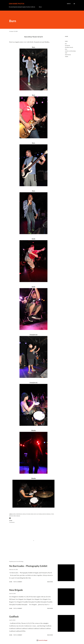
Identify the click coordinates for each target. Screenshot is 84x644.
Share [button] (66, 36)
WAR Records (68, 55)
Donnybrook (67, 46)
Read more (50, 582)
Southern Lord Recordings (70, 51)
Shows (40, 7)
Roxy (66, 49)
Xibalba (67, 57)
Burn (66, 44)
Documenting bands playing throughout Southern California (22, 7)
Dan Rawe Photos (17, 4)
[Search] (69, 4)
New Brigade (16, 590)
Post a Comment (18, 582)
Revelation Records (69, 47)
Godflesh (14, 617)
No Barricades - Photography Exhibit (28, 566)
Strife (66, 53)
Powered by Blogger (42, 640)
